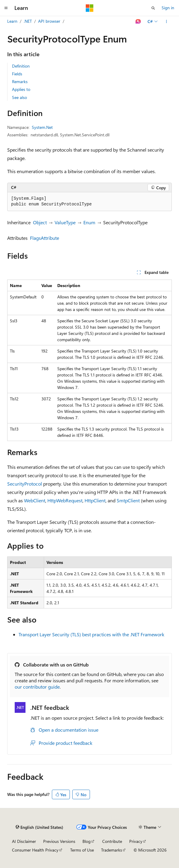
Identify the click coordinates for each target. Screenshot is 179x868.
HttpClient (95, 500)
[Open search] (153, 8)
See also (19, 97)
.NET (28, 21)
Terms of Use (82, 850)
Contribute (112, 841)
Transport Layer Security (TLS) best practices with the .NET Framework (91, 634)
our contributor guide (37, 687)
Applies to (21, 89)
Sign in (168, 8)
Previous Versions (59, 841)
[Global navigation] (6, 8)
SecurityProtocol (25, 484)
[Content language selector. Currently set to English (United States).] (39, 827)
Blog (87, 841)
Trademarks (112, 850)
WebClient (35, 500)
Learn (12, 21)
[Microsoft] (90, 8)
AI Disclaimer (24, 841)
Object (40, 222)
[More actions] (167, 22)
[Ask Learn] (138, 22)
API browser (49, 21)
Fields (17, 74)
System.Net (42, 127)
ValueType (65, 222)
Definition (21, 66)
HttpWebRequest (65, 500)
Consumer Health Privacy (35, 850)
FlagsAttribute (45, 238)
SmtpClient (128, 500)
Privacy (136, 841)
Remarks (20, 81)
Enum (89, 222)
